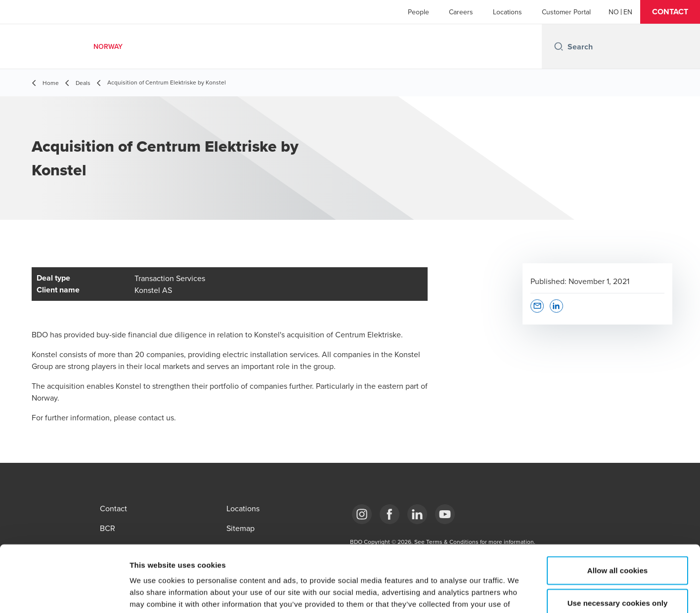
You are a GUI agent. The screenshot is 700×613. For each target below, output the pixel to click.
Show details (519, 593)
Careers (461, 12)
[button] (670, 12)
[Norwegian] (614, 12)
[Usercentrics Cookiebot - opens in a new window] (64, 594)
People (418, 12)
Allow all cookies (618, 508)
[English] (628, 12)
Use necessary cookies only (618, 541)
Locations (507, 12)
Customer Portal (566, 12)
